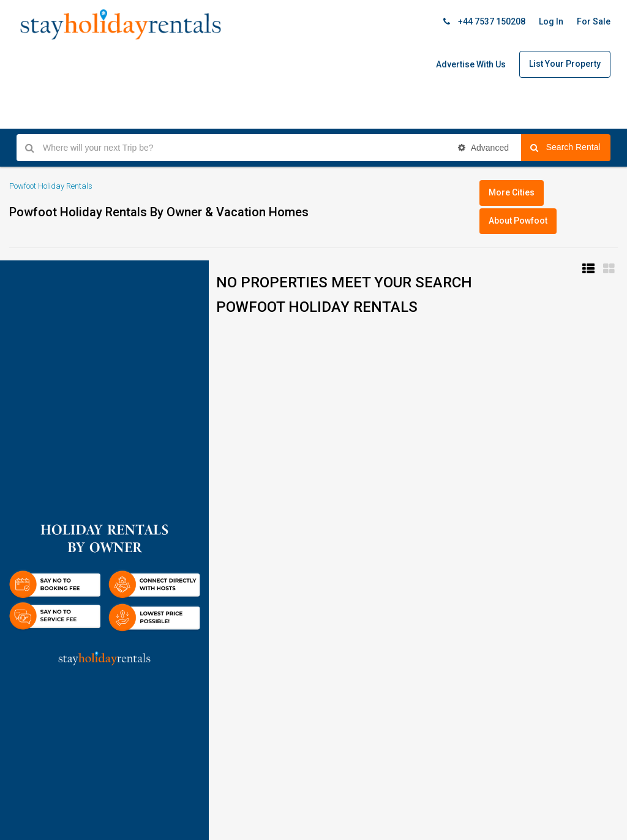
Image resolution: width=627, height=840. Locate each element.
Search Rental (570, 148)
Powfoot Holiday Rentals (51, 186)
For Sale (594, 21)
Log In (551, 21)
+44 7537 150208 (484, 21)
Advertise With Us (471, 64)
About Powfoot (518, 221)
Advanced (483, 148)
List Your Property (565, 64)
